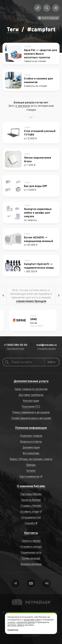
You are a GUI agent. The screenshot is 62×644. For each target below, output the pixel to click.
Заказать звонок (31, 541)
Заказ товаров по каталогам (31, 389)
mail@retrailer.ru (47, 345)
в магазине (23, 106)
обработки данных (26, 622)
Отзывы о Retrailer (31, 506)
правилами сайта (32, 620)
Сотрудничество (31, 517)
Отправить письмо (47, 349)
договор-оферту (16, 625)
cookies (11, 622)
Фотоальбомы (31, 453)
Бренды (31, 465)
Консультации (31, 401)
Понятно (13, 630)
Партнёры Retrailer (31, 494)
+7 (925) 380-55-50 (15, 345)
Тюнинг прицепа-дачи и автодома (31, 418)
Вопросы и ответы (31, 441)
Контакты (31, 533)
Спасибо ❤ (31, 523)
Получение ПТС (31, 406)
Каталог (31, 471)
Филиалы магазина (31, 564)
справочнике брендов (31, 301)
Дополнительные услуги (31, 381)
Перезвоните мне (15, 349)
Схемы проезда (31, 558)
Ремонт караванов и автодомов (31, 412)
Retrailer (16, 599)
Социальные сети (31, 552)
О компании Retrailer (31, 486)
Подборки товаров (31, 436)
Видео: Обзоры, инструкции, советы (31, 459)
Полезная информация (31, 428)
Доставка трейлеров (31, 395)
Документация (31, 447)
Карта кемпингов (30, 476)
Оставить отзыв (30, 511)
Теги (13, 29)
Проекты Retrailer (31, 500)
